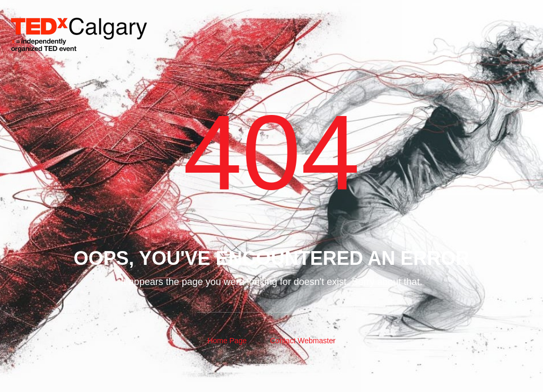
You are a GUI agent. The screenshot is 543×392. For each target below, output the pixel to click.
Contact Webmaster (303, 341)
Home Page (227, 341)
